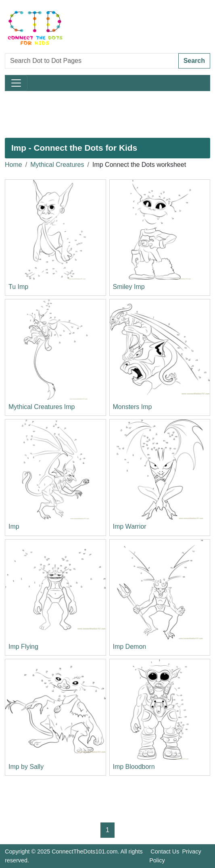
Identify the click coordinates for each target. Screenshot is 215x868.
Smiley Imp (129, 287)
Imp (14, 526)
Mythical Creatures (57, 165)
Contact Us (165, 851)
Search (194, 61)
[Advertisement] (107, 114)
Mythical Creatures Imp (42, 407)
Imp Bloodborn (134, 767)
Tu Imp (18, 287)
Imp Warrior (130, 526)
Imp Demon (130, 647)
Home (14, 165)
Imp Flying (23, 647)
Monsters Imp (133, 407)
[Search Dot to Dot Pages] (92, 61)
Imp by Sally (26, 767)
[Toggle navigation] (16, 83)
